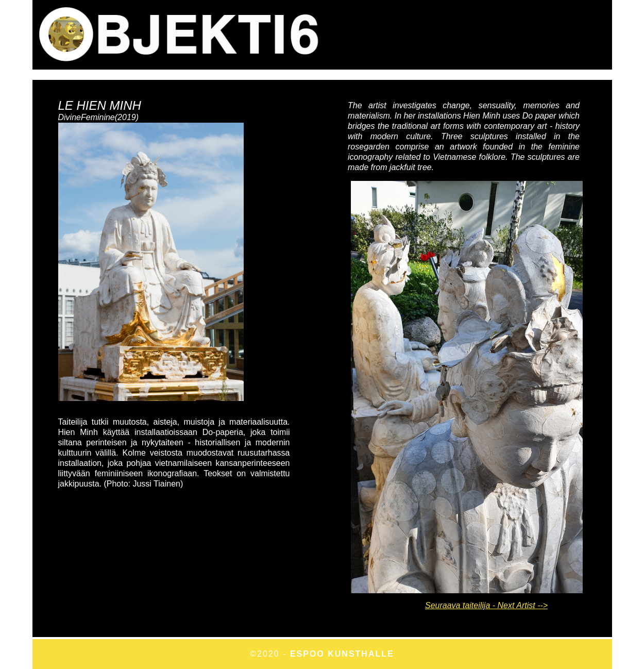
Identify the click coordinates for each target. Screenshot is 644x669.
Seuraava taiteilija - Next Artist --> (486, 605)
